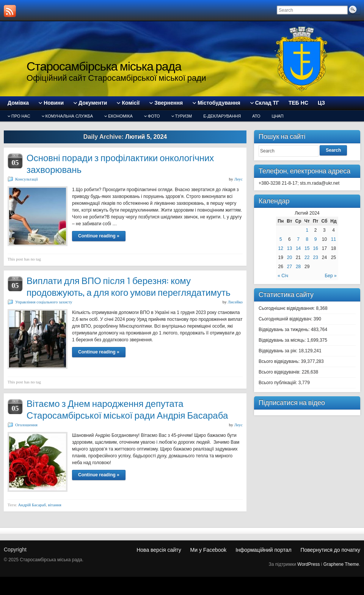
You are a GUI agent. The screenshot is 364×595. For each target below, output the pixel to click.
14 (298, 248)
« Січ (283, 276)
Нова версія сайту (159, 550)
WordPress (308, 564)
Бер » (330, 276)
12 (281, 248)
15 (307, 248)
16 (316, 248)
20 (289, 257)
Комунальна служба (69, 116)
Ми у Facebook (209, 550)
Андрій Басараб (32, 505)
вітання (55, 505)
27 (289, 267)
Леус (238, 179)
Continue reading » (99, 236)
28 (298, 267)
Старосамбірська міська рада (104, 66)
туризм (184, 116)
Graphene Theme (341, 564)
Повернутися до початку (330, 550)
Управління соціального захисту (44, 302)
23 (316, 257)
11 (333, 239)
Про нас (21, 116)
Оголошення (26, 425)
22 (307, 257)
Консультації (27, 179)
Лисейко (235, 302)
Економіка (120, 116)
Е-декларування (222, 116)
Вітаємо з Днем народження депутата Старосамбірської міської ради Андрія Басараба (127, 410)
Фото (154, 116)
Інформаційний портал (263, 550)
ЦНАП (278, 116)
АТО (256, 116)
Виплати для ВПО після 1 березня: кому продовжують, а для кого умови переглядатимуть (129, 287)
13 (289, 248)
